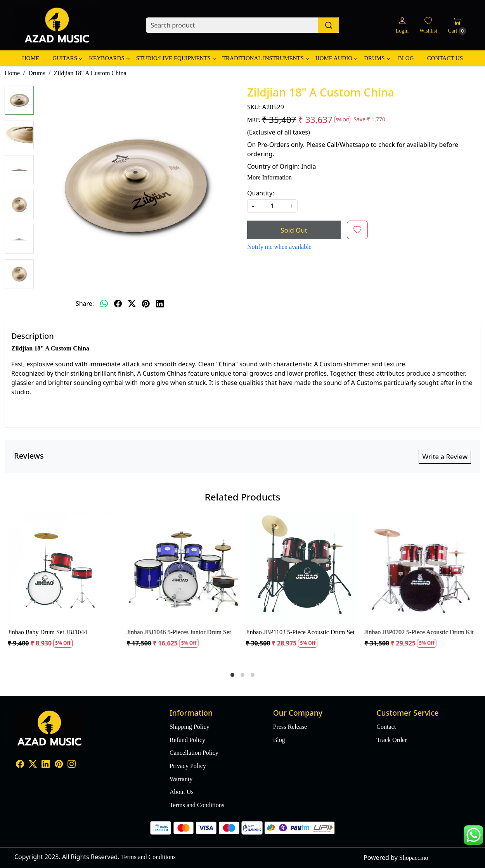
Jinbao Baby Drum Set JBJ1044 (47, 632)
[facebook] (118, 304)
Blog (406, 58)
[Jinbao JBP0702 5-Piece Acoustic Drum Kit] (421, 569)
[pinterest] (146, 304)
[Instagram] (72, 765)
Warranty (181, 779)
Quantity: (261, 193)
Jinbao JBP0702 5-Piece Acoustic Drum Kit (419, 632)
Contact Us (445, 58)
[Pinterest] (59, 765)
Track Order (391, 740)
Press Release (290, 727)
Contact (386, 727)
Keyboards (109, 58)
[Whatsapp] (104, 304)
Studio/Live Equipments (176, 58)
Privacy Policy (188, 766)
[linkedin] (160, 304)
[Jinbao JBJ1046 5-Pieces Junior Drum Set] (183, 569)
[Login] (402, 25)
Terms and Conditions (197, 805)
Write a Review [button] (445, 456)
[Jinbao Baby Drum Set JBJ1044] (64, 569)
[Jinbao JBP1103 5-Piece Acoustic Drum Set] (302, 569)
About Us (182, 792)
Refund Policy (187, 740)
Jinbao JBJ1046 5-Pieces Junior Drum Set (179, 632)
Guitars (67, 58)
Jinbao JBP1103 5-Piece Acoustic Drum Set (300, 632)
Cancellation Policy (194, 753)
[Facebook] (20, 765)
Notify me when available (279, 247)
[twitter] (132, 304)
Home (31, 58)
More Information (269, 177)
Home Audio (336, 58)
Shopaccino (414, 858)
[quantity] (272, 206)
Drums (377, 58)
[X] (33, 765)
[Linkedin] (46, 765)
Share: (85, 304)
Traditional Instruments (265, 58)
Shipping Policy (190, 727)
